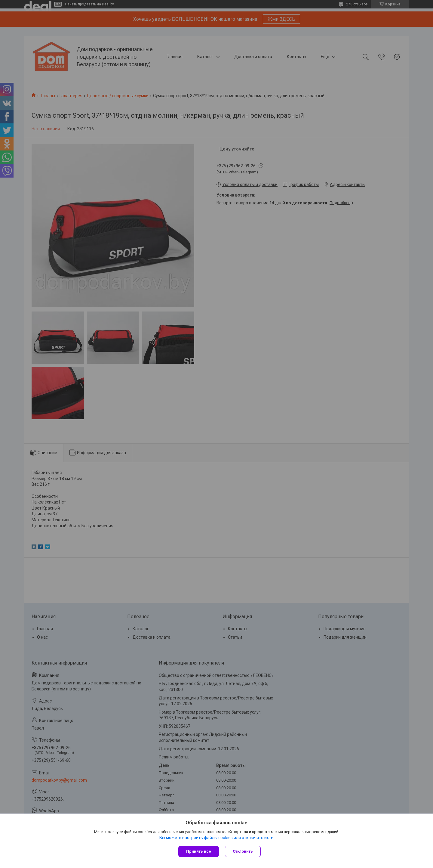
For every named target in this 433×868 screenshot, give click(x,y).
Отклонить (243, 851)
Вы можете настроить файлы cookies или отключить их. (215, 838)
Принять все (199, 851)
